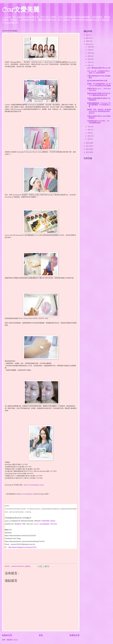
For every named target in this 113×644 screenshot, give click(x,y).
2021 (88, 38)
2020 (88, 41)
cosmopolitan (44, 524)
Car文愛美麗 (21, 10)
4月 (89, 130)
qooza (53, 521)
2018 (88, 143)
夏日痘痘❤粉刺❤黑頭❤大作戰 (97, 81)
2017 (88, 146)
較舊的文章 (75, 635)
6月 (89, 65)
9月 (89, 56)
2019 (88, 44)
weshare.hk (9, 524)
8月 (89, 59)
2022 (88, 35)
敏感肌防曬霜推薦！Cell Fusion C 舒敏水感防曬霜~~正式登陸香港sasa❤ (99, 105)
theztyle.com (8, 521)
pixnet (36, 524)
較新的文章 (7, 635)
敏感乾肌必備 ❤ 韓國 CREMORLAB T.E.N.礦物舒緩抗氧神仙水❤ (99, 94)
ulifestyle (37, 521)
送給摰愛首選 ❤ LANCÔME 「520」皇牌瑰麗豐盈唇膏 (99, 122)
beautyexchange (27, 521)
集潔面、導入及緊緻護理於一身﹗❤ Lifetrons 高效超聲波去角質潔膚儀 (99, 85)
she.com (30, 524)
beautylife (46, 521)
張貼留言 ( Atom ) (12, 640)
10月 (89, 53)
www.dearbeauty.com (29, 494)
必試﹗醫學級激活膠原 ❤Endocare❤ (99, 68)
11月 (89, 50)
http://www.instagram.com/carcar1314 (22, 547)
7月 (89, 62)
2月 (89, 136)
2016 (88, 149)
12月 (89, 47)
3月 (89, 133)
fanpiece (18, 524)
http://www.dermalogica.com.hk (34, 485)
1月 (89, 139)
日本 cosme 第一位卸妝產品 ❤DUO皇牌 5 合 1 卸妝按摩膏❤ (98, 72)
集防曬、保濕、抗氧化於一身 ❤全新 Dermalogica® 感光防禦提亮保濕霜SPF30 (99, 111)
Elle (24, 524)
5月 (89, 127)
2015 (88, 152)
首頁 (41, 635)
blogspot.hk (16, 521)
